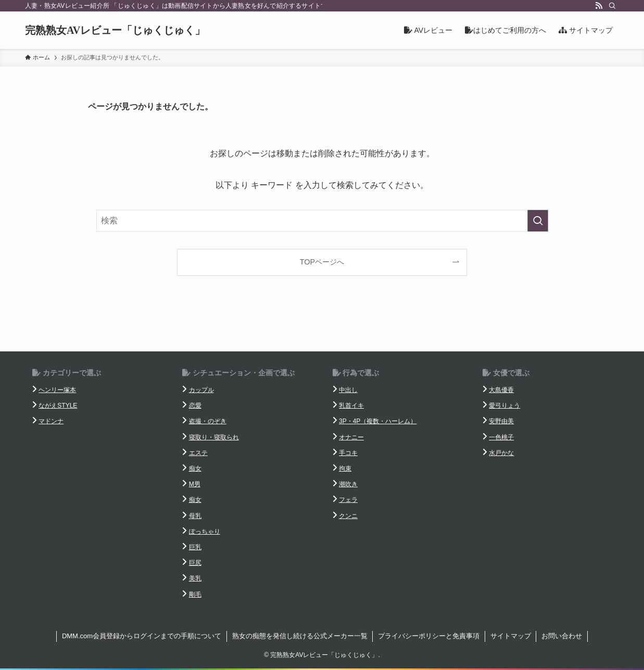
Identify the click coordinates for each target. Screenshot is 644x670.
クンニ (348, 516)
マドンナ (51, 421)
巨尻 (195, 563)
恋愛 (195, 406)
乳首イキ (351, 406)
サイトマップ (511, 636)
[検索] (612, 6)
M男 (195, 484)
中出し (348, 390)
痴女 (195, 469)
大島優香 (501, 390)
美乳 (195, 578)
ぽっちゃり (205, 532)
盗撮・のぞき (208, 421)
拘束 (345, 469)
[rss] (599, 6)
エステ (198, 453)
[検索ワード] (322, 221)
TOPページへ (322, 262)
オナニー (351, 437)
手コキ (348, 453)
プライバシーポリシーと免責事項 (429, 636)
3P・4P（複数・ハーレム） (378, 421)
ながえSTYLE (58, 406)
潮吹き (348, 484)
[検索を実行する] (538, 221)
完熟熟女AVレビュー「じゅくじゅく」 (115, 30)
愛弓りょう (504, 406)
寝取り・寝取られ (214, 437)
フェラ (348, 500)
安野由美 (501, 421)
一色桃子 (501, 437)
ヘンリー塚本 (57, 390)
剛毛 (195, 595)
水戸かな (501, 453)
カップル (201, 390)
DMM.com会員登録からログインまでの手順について (142, 636)
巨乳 (195, 547)
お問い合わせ (562, 636)
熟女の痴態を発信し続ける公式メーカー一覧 (300, 636)
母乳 (195, 516)
